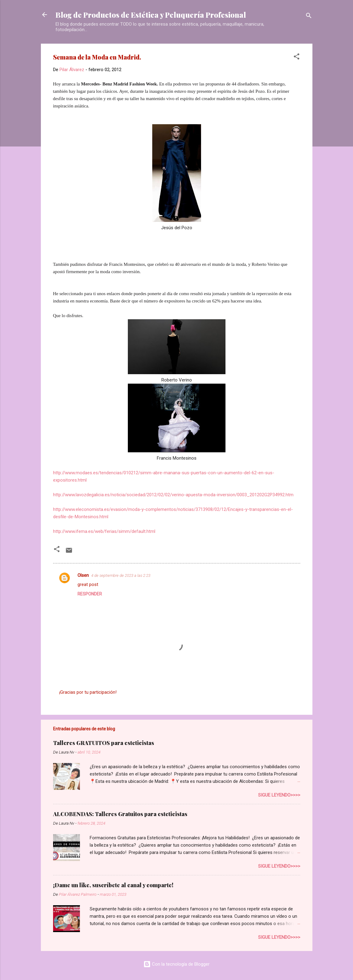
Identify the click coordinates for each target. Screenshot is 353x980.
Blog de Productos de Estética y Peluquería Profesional (151, 15)
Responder (90, 594)
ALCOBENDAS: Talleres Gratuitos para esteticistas (120, 814)
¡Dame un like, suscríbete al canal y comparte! (113, 885)
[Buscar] (309, 17)
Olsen (83, 575)
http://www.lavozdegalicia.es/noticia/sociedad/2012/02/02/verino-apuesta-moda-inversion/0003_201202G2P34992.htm (173, 495)
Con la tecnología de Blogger (176, 964)
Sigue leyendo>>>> (279, 795)
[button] (297, 58)
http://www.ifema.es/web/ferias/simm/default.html (104, 531)
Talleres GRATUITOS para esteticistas (104, 743)
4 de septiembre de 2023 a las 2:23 (121, 575)
